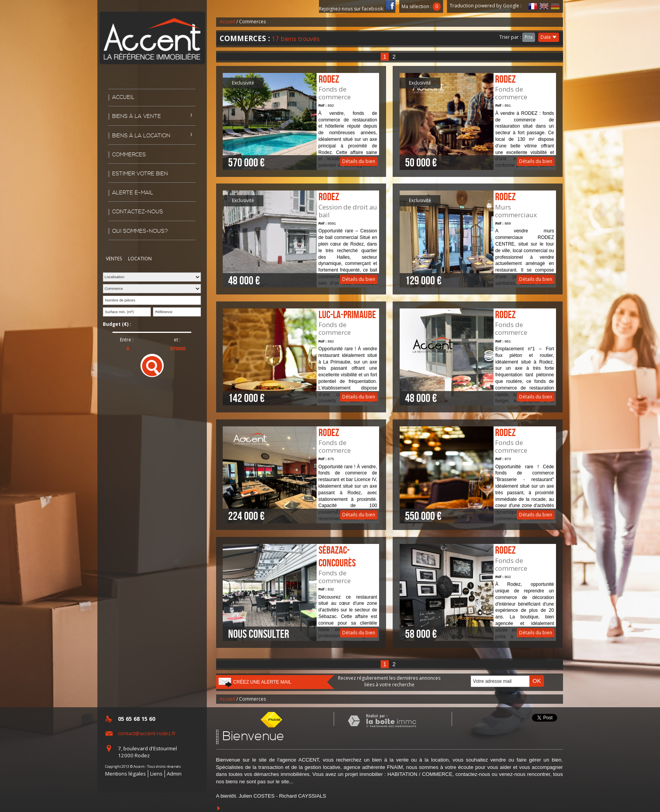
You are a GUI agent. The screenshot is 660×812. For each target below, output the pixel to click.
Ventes (114, 259)
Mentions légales (126, 774)
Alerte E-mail (133, 193)
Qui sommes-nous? (140, 231)
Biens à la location (141, 136)
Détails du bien (301, 121)
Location (140, 259)
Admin (174, 774)
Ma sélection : (421, 6)
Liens (156, 774)
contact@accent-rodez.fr (147, 733)
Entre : (127, 340)
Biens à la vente (137, 116)
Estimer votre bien (140, 174)
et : (177, 340)
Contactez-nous (138, 212)
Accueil (123, 97)
